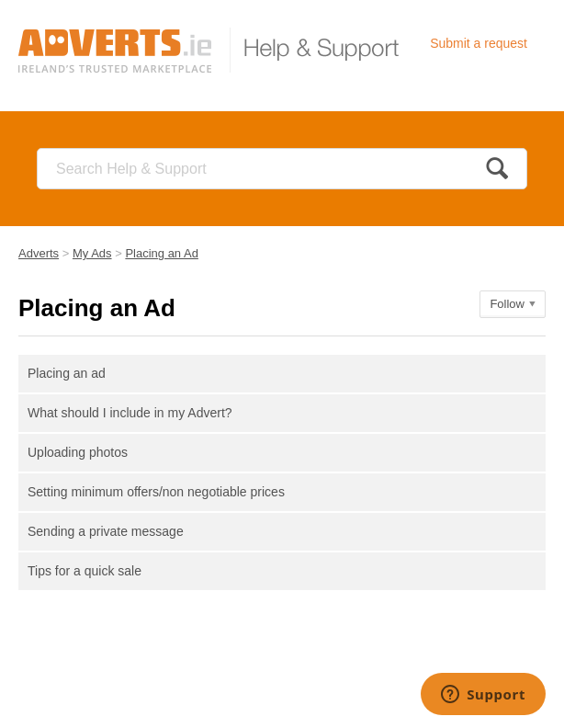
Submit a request (479, 43)
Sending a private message (106, 531)
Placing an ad (67, 373)
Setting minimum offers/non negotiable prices (156, 492)
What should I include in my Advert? (130, 413)
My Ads (92, 253)
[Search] (282, 169)
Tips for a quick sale (85, 571)
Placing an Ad (162, 253)
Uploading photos (78, 452)
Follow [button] (507, 304)
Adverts (39, 253)
